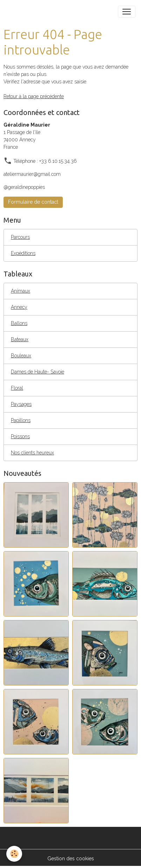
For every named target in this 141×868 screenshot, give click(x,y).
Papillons (21, 420)
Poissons (20, 436)
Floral (17, 388)
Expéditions (23, 253)
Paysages (21, 404)
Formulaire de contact (33, 202)
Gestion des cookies (71, 859)
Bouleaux (21, 356)
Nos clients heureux (32, 453)
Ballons (19, 323)
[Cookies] (14, 854)
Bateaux (20, 339)
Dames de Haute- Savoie (38, 372)
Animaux (21, 291)
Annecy (19, 307)
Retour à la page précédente (34, 96)
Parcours (20, 237)
